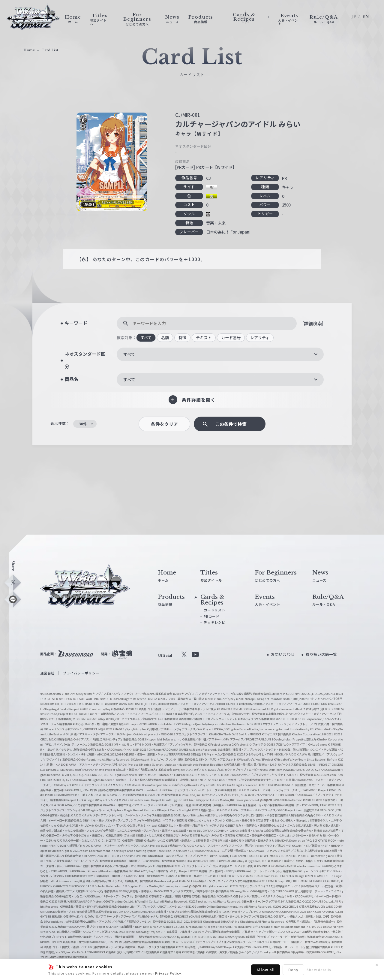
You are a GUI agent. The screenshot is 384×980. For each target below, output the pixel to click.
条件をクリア (164, 424)
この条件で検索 (231, 424)
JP (354, 17)
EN (366, 17)
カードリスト (214, 610)
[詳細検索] (313, 323)
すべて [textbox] (129, 354)
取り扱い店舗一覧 (321, 654)
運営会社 (47, 673)
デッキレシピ (214, 622)
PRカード (211, 616)
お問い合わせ (283, 654)
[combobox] (220, 354)
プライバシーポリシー (81, 673)
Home (29, 50)
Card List (50, 50)
